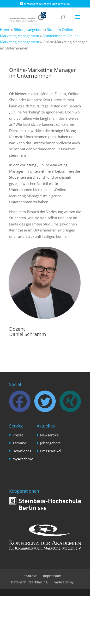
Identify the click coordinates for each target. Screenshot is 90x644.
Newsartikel (50, 435)
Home (5, 29)
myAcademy (23, 459)
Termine (19, 443)
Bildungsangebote (29, 29)
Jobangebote (50, 443)
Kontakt (30, 576)
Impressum (52, 576)
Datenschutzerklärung (29, 582)
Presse (18, 435)
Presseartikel (51, 451)
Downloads (22, 451)
